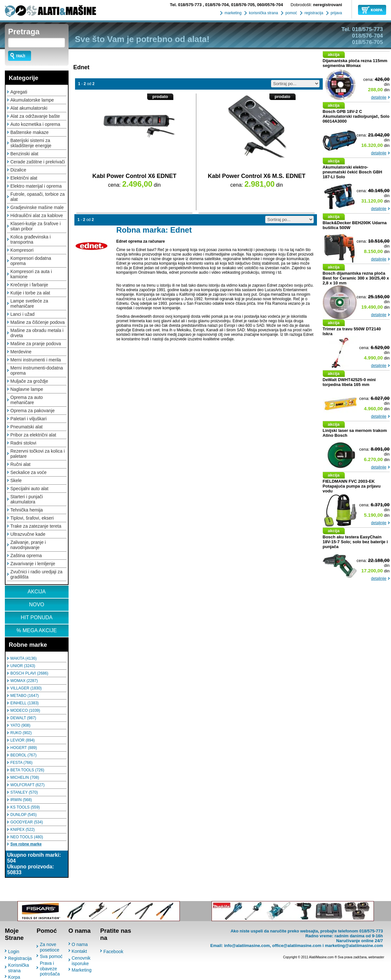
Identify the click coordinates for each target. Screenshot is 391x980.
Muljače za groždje (29, 381)
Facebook (113, 952)
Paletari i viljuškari (28, 419)
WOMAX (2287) (24, 681)
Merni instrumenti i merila (36, 360)
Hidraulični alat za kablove (37, 215)
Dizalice (18, 170)
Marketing (82, 970)
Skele (16, 480)
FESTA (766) (21, 763)
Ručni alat (20, 464)
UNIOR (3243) (23, 666)
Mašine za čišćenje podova (38, 322)
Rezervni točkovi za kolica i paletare (38, 454)
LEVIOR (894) (22, 740)
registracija (313, 13)
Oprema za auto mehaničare (27, 400)
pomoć (291, 13)
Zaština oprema (26, 556)
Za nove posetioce (49, 947)
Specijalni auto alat (29, 489)
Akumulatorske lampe (32, 100)
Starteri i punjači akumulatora (27, 499)
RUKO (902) (21, 733)
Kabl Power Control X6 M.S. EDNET (256, 176)
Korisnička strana (19, 968)
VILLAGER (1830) (26, 688)
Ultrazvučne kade (28, 534)
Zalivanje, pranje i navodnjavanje (28, 545)
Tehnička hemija (27, 510)
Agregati (19, 92)
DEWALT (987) (23, 718)
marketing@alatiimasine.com (354, 946)
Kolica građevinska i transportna (31, 239)
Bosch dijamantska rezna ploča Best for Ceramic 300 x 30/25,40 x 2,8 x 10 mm (356, 278)
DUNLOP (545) (23, 815)
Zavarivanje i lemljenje (33, 564)
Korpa (14, 977)
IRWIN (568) (21, 800)
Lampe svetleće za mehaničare (29, 303)
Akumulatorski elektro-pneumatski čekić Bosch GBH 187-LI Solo (353, 172)
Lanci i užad (22, 314)
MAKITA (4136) (23, 658)
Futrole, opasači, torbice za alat (38, 197)
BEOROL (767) (23, 755)
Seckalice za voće (28, 472)
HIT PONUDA (37, 617)
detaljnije (379, 97)
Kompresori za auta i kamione (31, 274)
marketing (233, 13)
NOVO (37, 605)
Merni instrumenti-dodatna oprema (37, 370)
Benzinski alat (24, 154)
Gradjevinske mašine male (37, 207)
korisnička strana (263, 13)
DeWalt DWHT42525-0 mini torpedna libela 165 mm (349, 382)
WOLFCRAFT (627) (27, 785)
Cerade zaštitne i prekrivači (38, 162)
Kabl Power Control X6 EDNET (134, 176)
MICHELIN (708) (25, 777)
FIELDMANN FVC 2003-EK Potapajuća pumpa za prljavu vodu (352, 486)
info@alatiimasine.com (247, 946)
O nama (80, 944)
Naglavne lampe (27, 389)
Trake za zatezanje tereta (36, 526)
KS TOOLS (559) (25, 807)
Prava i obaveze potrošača (50, 969)
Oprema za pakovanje (33, 411)
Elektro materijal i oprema (36, 186)
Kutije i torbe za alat (30, 293)
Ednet (81, 67)
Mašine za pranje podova (36, 344)
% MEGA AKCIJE (37, 630)
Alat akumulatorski (29, 108)
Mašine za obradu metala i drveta (37, 333)
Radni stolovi (23, 443)
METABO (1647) (25, 696)
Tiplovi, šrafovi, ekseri (32, 518)
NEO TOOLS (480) (27, 837)
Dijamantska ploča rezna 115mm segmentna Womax (355, 63)
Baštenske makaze (29, 132)
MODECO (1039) (25, 710)
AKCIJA (37, 592)
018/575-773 (186, 5)
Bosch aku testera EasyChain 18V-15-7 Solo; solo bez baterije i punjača (355, 542)
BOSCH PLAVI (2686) (29, 673)
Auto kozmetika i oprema (35, 124)
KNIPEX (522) (22, 830)
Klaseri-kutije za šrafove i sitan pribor (36, 226)
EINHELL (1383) (25, 703)
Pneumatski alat (27, 427)
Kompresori (22, 250)
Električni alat (24, 178)
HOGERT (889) (24, 748)
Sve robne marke (26, 844)
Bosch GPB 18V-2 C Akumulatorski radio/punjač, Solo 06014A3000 (356, 116)
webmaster (376, 957)
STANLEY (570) (24, 792)
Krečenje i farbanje (29, 285)
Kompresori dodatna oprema (31, 261)
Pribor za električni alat (33, 435)
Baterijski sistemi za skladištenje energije (31, 143)
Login (14, 952)
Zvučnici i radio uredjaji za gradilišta (36, 574)
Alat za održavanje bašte (35, 116)
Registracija (20, 958)
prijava (336, 13)
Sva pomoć (51, 956)
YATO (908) (20, 725)
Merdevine (21, 352)
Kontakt (79, 951)
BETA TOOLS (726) (27, 770)
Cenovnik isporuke (81, 961)
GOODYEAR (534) (27, 822)
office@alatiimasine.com (297, 946)
